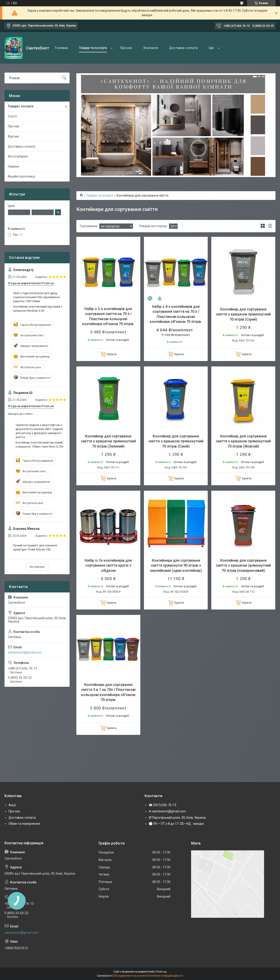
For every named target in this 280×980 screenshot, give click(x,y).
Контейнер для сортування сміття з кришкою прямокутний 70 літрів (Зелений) (108, 441)
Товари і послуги (21, 106)
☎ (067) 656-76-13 (162, 805)
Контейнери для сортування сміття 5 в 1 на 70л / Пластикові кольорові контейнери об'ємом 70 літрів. (108, 692)
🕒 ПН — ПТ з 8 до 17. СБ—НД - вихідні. (177, 824)
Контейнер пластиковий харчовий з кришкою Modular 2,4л (38, 309)
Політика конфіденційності (166, 976)
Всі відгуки (37, 567)
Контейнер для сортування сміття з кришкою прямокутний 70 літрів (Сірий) (243, 314)
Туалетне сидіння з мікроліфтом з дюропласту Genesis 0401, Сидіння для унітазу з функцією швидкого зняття (39, 431)
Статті (12, 116)
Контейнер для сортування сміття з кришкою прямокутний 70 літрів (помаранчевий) (243, 565)
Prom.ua (161, 972)
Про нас (126, 48)
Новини (13, 166)
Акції (12, 805)
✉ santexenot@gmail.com (167, 811)
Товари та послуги (93, 48)
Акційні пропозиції (22, 176)
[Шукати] (64, 78)
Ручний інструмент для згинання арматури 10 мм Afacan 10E (35, 547)
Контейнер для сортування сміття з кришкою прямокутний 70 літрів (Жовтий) (243, 441)
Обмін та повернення (24, 824)
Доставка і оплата (183, 48)
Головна (61, 48)
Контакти (151, 48)
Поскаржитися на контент (130, 976)
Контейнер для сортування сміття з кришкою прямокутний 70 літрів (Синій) (176, 441)
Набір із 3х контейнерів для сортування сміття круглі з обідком (108, 565)
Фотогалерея (18, 156)
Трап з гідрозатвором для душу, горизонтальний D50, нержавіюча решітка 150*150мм (36, 297)
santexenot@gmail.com (25, 652)
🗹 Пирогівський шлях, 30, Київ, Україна (177, 818)
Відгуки (13, 136)
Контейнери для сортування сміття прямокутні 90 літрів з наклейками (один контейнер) (176, 565)
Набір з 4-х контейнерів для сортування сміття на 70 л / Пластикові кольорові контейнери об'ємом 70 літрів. (176, 314)
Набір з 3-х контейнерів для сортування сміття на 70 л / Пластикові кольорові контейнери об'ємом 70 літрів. (108, 316)
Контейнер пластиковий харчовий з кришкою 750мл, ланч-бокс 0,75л (39, 445)
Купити (112, 354)
